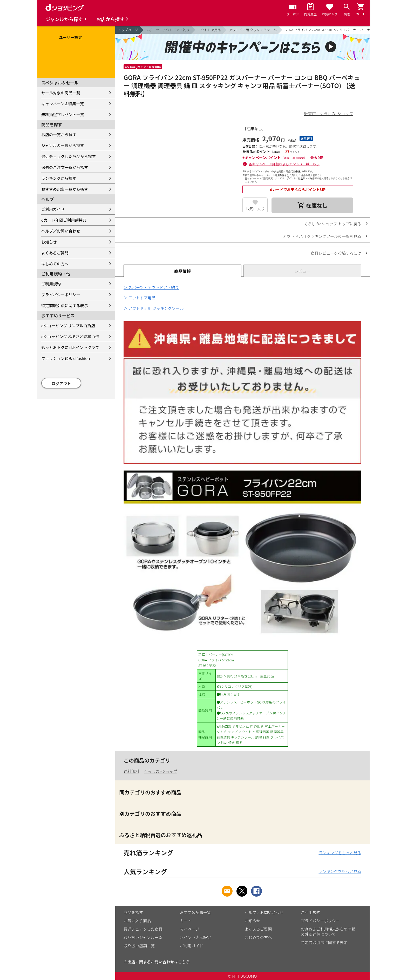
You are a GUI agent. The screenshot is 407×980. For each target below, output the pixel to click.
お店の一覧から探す (59, 134)
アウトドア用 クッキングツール (253, 30)
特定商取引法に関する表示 (65, 305)
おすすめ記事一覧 (195, 912)
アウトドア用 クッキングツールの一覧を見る (322, 236)
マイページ (190, 929)
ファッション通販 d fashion (66, 358)
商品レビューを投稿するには (336, 253)
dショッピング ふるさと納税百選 (70, 336)
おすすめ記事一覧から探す (65, 189)
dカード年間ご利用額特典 (64, 220)
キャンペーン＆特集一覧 (63, 104)
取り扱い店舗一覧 (139, 946)
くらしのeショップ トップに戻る (333, 224)
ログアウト (61, 383)
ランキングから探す (59, 178)
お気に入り (255, 209)
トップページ (128, 30)
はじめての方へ (55, 264)
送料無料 (131, 771)
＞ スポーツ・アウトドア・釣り (151, 287)
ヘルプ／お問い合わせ (61, 231)
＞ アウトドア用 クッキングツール (154, 308)
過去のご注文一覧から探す (65, 167)
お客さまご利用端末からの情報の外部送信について (328, 932)
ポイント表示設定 (195, 937)
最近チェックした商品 (143, 929)
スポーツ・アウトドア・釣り (168, 30)
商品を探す (133, 912)
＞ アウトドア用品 (140, 298)
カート (186, 921)
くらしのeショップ (160, 771)
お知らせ (49, 242)
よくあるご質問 (55, 253)
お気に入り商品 (137, 921)
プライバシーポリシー (61, 295)
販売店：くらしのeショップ (329, 113)
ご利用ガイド (53, 209)
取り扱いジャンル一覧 (143, 937)
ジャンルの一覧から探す (63, 145)
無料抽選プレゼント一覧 (63, 114)
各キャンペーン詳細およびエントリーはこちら (284, 164)
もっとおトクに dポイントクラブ (70, 347)
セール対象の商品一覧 (61, 93)
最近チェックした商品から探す (69, 156)
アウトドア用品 (209, 30)
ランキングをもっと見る (340, 853)
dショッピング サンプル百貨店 (68, 325)
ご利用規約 (51, 284)
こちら (184, 962)
